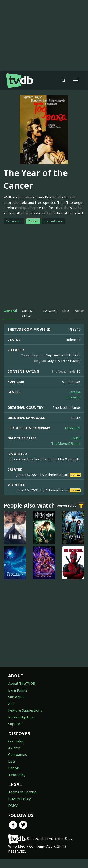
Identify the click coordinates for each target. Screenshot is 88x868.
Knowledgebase (22, 717)
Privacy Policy (19, 799)
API (11, 704)
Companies (17, 754)
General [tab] (10, 311)
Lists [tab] (66, 311)
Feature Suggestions (25, 710)
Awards (14, 748)
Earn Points (18, 690)
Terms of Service (22, 792)
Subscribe (16, 697)
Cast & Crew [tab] (27, 313)
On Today (16, 741)
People (14, 768)
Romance (73, 397)
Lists (12, 761)
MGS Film (73, 428)
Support (15, 724)
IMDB (76, 438)
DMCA (13, 805)
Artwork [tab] (50, 311)
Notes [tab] (79, 311)
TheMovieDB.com (66, 443)
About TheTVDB (22, 683)
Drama (75, 392)
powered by (71, 506)
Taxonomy (17, 775)
